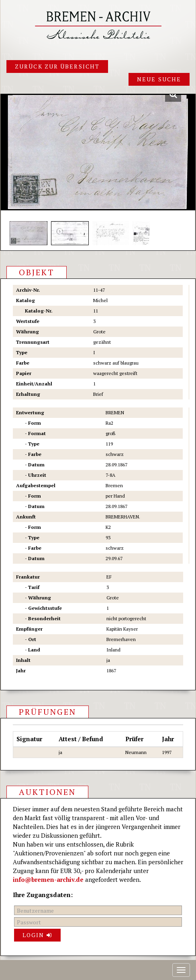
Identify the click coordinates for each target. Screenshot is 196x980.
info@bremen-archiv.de (48, 879)
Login (37, 935)
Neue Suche (159, 79)
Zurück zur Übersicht (57, 66)
